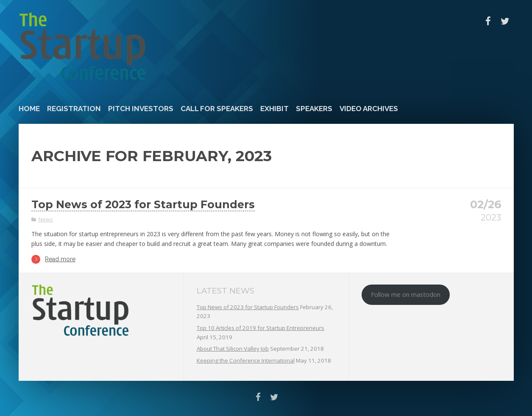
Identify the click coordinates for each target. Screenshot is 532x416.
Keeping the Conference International (246, 360)
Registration (74, 109)
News (46, 219)
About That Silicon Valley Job (233, 349)
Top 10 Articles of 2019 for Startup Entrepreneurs (260, 328)
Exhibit (274, 109)
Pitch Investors (141, 109)
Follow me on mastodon (406, 294)
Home (29, 109)
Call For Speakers (217, 109)
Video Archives (369, 109)
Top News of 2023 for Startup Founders (143, 204)
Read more (53, 259)
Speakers (314, 109)
